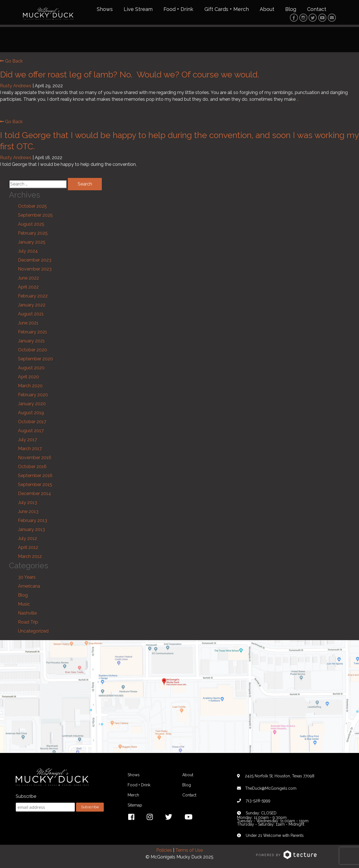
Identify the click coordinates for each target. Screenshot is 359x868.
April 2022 (28, 288)
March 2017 (30, 449)
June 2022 (28, 279)
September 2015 (35, 485)
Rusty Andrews (16, 86)
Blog (291, 10)
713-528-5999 (258, 801)
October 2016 (32, 467)
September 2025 (35, 216)
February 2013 (33, 521)
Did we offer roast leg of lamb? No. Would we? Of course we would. (131, 75)
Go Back (11, 62)
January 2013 (31, 530)
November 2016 (35, 458)
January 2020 (32, 405)
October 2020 (33, 351)
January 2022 (32, 306)
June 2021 (28, 324)
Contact (317, 10)
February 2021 (33, 333)
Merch (133, 796)
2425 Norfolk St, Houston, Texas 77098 (280, 777)
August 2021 (31, 315)
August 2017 (31, 431)
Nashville (27, 614)
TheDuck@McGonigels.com (271, 789)
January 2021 (31, 342)
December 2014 (34, 494)
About (267, 10)
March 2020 (30, 387)
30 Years (27, 578)
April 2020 (28, 378)
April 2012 (28, 548)
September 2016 (35, 476)
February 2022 (33, 297)
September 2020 (35, 360)
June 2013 (28, 512)
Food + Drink (178, 10)
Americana (29, 587)
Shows (105, 10)
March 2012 (30, 557)
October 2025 (32, 207)
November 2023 (35, 270)
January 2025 (32, 243)
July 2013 (27, 503)
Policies (164, 851)
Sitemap (135, 806)
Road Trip (28, 623)
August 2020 (31, 369)
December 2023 (35, 261)
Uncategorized (33, 632)
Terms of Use (189, 851)
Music (24, 605)
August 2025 (31, 225)
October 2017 (32, 422)
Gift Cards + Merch (227, 10)
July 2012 (27, 539)
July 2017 (27, 440)
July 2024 (28, 252)
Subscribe (26, 797)
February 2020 (33, 396)
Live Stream (138, 10)
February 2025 (33, 234)
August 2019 (31, 414)
